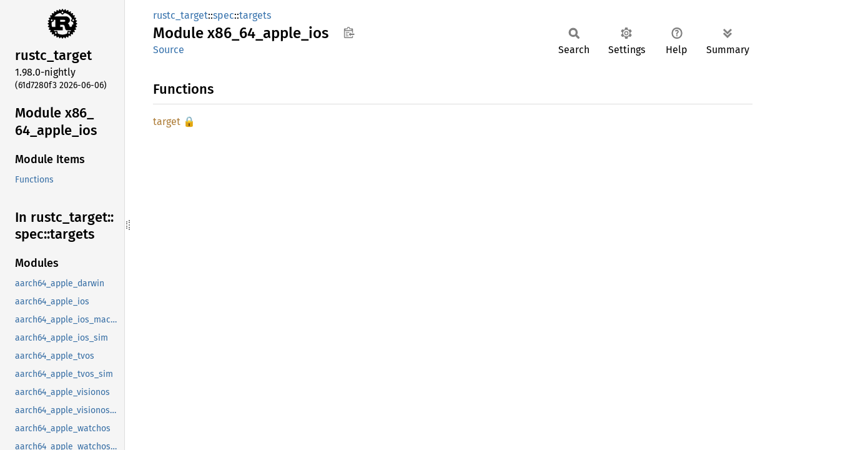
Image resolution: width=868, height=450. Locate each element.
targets (255, 15)
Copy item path (349, 32)
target (167, 122)
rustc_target (180, 15)
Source (169, 50)
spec (224, 15)
